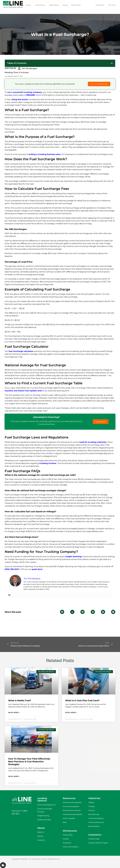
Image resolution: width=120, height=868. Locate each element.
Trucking (91, 806)
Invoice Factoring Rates (71, 806)
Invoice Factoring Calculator (73, 814)
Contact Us (41, 840)
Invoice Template (69, 818)
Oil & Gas (92, 810)
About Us (41, 832)
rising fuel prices (20, 99)
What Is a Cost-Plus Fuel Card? (82, 701)
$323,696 (31, 95)
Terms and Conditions (71, 847)
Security (66, 839)
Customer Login (94, 839)
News (65, 822)
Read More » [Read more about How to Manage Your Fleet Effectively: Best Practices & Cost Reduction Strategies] (14, 776)
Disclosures (67, 843)
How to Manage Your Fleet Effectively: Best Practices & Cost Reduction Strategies (29, 762)
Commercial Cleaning (96, 818)
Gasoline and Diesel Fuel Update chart (24, 391)
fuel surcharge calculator (21, 351)
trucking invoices (48, 463)
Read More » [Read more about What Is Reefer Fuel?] (14, 712)
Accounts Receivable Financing (45, 810)
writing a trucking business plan (45, 154)
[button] (112, 63)
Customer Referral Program (98, 843)
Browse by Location (44, 820)
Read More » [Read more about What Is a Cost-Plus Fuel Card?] (71, 712)
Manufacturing (94, 814)
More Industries (94, 826)
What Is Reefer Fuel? (20, 701)
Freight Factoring (43, 816)
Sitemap (40, 836)
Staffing (91, 802)
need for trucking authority (93, 442)
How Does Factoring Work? (72, 802)
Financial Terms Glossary (72, 810)
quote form (37, 569)
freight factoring (73, 557)
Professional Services (96, 822)
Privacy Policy (68, 835)
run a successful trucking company (25, 92)
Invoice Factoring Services (47, 805)
